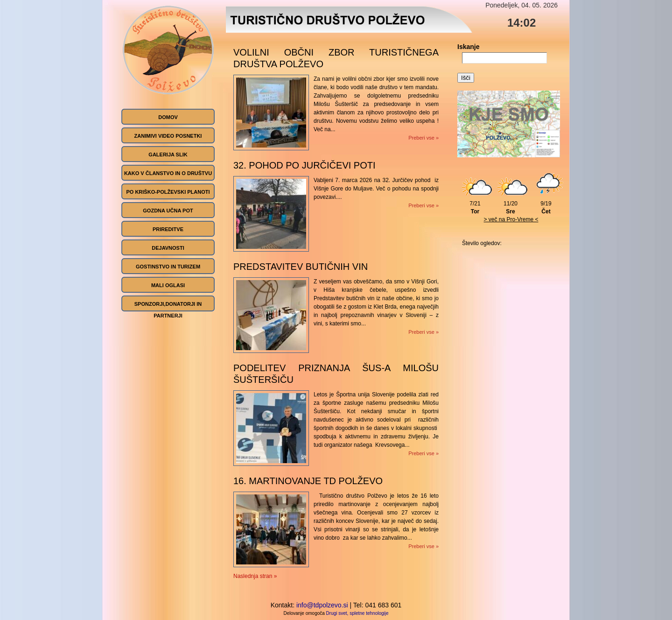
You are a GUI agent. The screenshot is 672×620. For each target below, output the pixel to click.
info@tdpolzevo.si (322, 605)
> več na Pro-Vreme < (511, 219)
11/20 (513, 205)
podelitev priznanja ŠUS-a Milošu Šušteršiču (336, 374)
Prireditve (168, 229)
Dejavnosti (168, 248)
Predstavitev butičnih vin (301, 267)
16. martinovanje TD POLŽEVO (308, 481)
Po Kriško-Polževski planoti (168, 192)
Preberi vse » (423, 138)
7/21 (477, 205)
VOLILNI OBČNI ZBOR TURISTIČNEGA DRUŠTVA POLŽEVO (336, 58)
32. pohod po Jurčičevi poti (304, 165)
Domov (168, 117)
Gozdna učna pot (168, 211)
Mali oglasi (168, 285)
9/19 (548, 205)
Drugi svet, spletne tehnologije (357, 613)
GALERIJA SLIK (168, 155)
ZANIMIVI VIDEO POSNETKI (168, 136)
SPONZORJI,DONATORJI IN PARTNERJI (168, 310)
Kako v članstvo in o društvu (168, 173)
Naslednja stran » (255, 576)
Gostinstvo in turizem (168, 267)
